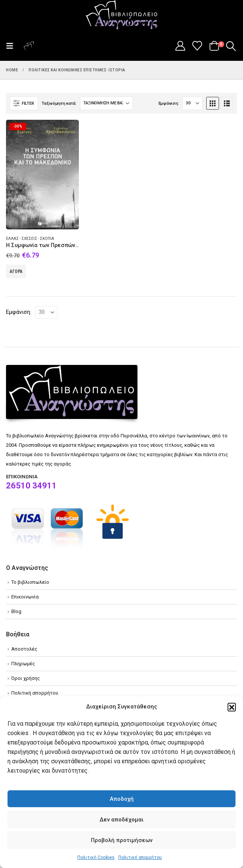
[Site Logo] (122, 15)
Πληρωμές (23, 664)
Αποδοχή (122, 799)
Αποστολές (24, 649)
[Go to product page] (42, 174)
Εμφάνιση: (169, 103)
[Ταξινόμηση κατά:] (106, 103)
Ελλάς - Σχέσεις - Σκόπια (30, 239)
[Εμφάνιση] (192, 103)
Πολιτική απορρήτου (140, 857)
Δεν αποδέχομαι (121, 820)
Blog (16, 611)
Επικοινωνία (25, 597)
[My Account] (180, 46)
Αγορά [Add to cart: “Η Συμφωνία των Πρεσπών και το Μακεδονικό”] (16, 271)
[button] (232, 707)
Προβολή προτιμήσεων (122, 840)
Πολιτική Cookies (96, 857)
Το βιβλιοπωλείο (30, 582)
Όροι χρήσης (26, 678)
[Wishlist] (197, 46)
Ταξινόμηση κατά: (59, 103)
